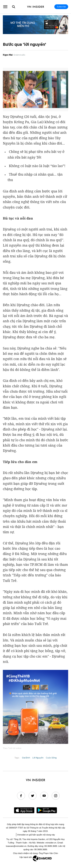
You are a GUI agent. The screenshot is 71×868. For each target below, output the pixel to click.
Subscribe (61, 7)
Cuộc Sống (51, 758)
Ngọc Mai (8, 55)
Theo (12, 748)
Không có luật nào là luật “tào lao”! (37, 166)
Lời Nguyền (38, 758)
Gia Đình (26, 758)
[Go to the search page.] (14, 7)
